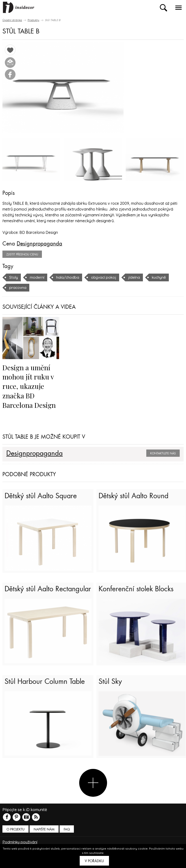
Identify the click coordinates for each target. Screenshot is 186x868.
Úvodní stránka (12, 20)
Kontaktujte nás (163, 453)
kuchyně (162, 277)
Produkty (33, 20)
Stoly (14, 277)
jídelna (136, 277)
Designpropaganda (39, 244)
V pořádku (94, 861)
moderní (38, 277)
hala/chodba (69, 277)
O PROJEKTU (15, 834)
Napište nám (44, 834)
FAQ (67, 834)
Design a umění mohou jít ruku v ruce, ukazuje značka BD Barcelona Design (29, 386)
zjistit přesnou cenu (22, 254)
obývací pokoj (105, 277)
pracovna (18, 287)
